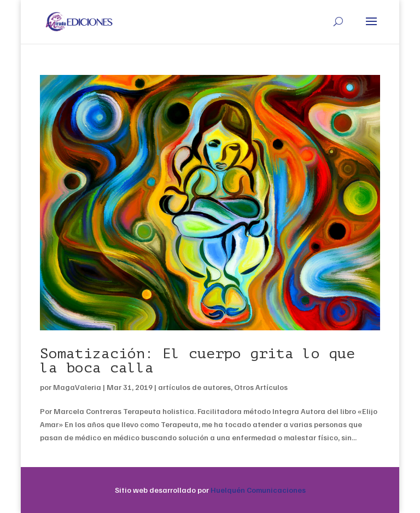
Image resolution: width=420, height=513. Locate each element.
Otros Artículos (261, 387)
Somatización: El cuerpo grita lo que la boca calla (197, 361)
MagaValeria (77, 387)
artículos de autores (194, 387)
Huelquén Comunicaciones (258, 490)
